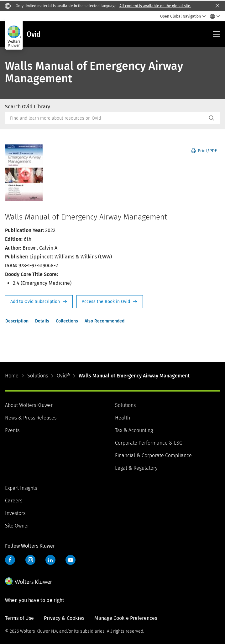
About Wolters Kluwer (29, 405)
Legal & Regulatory (136, 468)
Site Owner (17, 526)
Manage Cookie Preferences (126, 618)
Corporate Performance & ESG (149, 443)
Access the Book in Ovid (110, 302)
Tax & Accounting (134, 430)
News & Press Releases (31, 418)
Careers (14, 501)
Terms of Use (19, 618)
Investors (15, 513)
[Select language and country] (213, 16)
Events (12, 430)
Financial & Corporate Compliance (153, 455)
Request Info (39, 302)
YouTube (71, 560)
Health (123, 418)
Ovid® (63, 376)
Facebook (10, 560)
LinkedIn (50, 560)
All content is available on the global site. (155, 6)
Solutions (38, 376)
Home (12, 376)
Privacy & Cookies (64, 618)
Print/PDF (204, 151)
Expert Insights (21, 488)
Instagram (30, 560)
